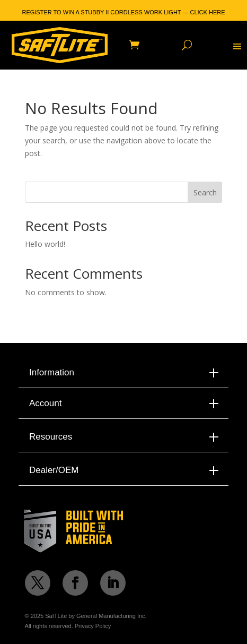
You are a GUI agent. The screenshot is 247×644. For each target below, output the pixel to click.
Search (205, 192)
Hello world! (45, 244)
